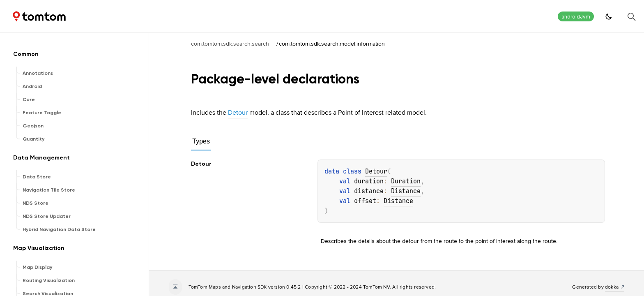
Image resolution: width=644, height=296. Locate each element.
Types (201, 141)
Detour (238, 112)
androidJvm (576, 17)
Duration (406, 181)
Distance (406, 191)
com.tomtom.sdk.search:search (230, 44)
